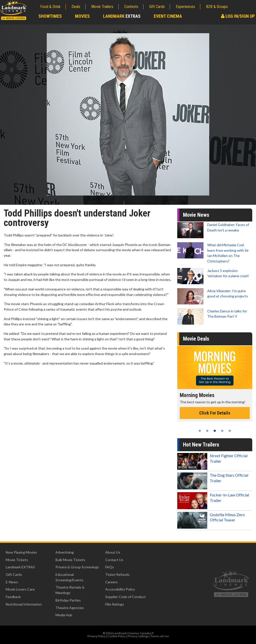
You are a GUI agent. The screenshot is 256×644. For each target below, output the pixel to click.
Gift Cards (157, 7)
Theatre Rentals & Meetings (70, 590)
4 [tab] (222, 431)
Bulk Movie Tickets (70, 560)
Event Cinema (168, 16)
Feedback (13, 597)
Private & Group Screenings (77, 567)
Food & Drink (50, 7)
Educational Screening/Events (69, 577)
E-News (12, 582)
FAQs (110, 567)
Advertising (65, 552)
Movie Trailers (102, 7)
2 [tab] (207, 431)
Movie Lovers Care (20, 589)
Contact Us (114, 560)
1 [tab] (200, 431)
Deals (76, 7)
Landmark (122, 16)
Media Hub (64, 615)
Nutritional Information (24, 604)
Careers (111, 582)
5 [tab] (230, 431)
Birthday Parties (68, 600)
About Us (113, 552)
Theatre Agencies (70, 608)
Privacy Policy (97, 636)
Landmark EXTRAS (20, 567)
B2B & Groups (217, 7)
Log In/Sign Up (238, 16)
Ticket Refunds (117, 574)
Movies (82, 16)
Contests (131, 7)
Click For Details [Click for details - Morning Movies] (215, 413)
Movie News (196, 215)
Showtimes (50, 16)
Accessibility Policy (120, 589)
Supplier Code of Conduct (125, 597)
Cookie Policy (117, 636)
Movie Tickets (17, 560)
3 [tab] (215, 431)
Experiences (185, 7)
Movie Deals (196, 339)
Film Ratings (115, 604)
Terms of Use (160, 636)
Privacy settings (138, 636)
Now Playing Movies (21, 552)
